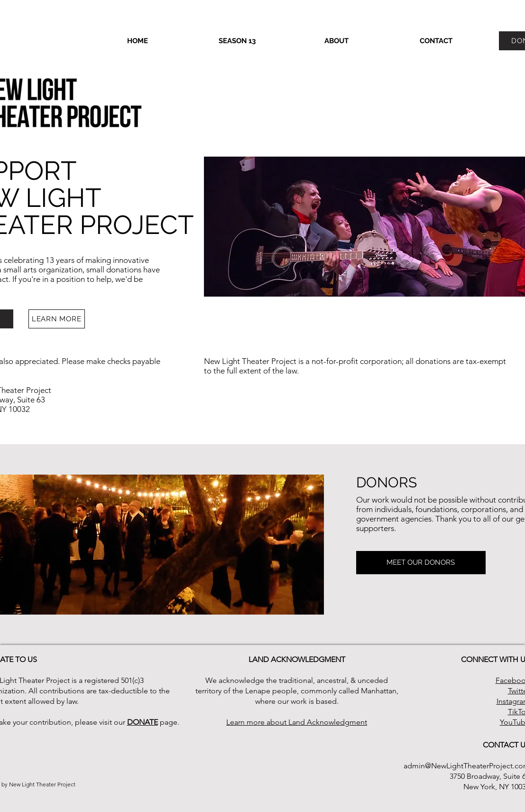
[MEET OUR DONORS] (421, 563)
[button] (237, 41)
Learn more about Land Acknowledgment (297, 722)
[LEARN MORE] (57, 319)
